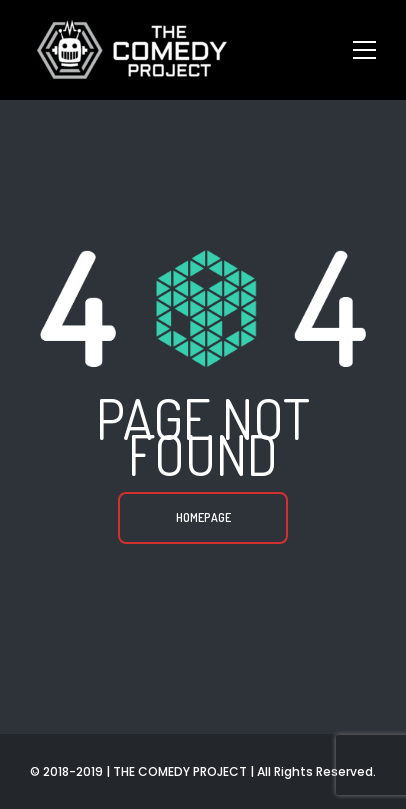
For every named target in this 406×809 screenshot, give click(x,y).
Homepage (203, 517)
